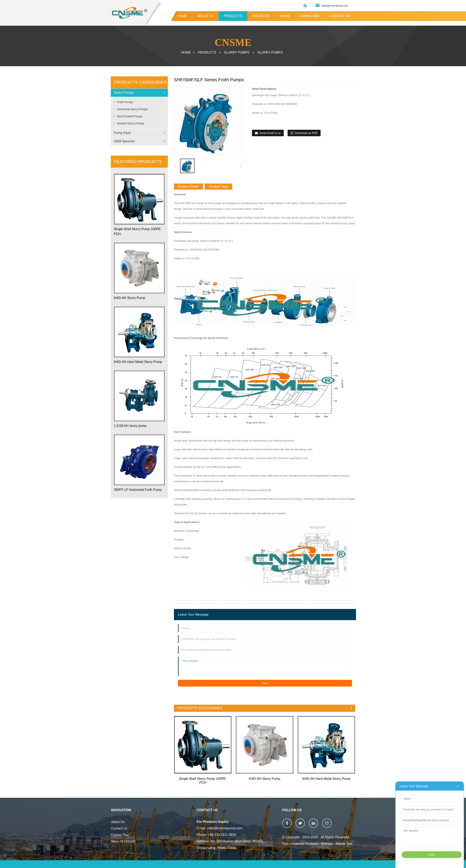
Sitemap (327, 844)
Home (182, 16)
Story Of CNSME (124, 841)
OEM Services (124, 141)
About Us (206, 16)
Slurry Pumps (237, 52)
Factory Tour (120, 835)
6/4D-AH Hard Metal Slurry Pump (138, 362)
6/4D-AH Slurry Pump (130, 298)
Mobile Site (344, 844)
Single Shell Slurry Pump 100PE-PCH (138, 231)
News (285, 16)
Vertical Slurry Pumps (131, 123)
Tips (285, 844)
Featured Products (304, 844)
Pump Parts (122, 133)
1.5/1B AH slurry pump (130, 426)
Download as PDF (306, 133)
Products (233, 16)
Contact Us (340, 16)
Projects (261, 16)
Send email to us (270, 133)
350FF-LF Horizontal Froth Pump (138, 490)
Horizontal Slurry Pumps (132, 109)
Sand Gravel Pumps (130, 116)
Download (309, 16)
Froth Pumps (125, 102)
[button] (241, 166)
